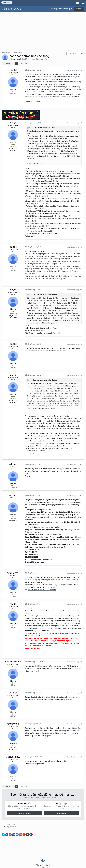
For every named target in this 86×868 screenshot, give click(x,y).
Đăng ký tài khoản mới (25, 808)
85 (82, 53)
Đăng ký (79, 9)
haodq (13, 599)
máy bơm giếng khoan (62, 726)
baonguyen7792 (13, 657)
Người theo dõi (73, 53)
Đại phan (13, 688)
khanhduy (16, 59)
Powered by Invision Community (43, 865)
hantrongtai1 (13, 719)
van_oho (13, 493)
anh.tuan (13, 462)
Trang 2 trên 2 (25, 64)
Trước (8, 64)
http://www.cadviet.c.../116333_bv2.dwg (68, 582)
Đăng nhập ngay (61, 808)
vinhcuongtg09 (13, 752)
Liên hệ (47, 860)
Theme (40, 860)
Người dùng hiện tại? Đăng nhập (61, 9)
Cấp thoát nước (41, 59)
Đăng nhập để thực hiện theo (13, 53)
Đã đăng (32, 70)
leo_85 (13, 123)
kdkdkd (13, 70)
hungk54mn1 (13, 568)
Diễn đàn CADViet (12, 9)
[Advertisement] (43, 29)
